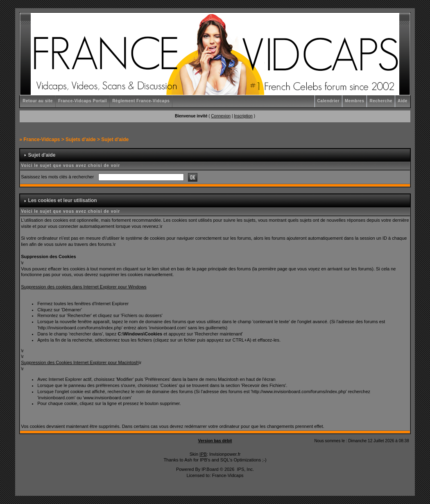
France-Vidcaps (42, 139)
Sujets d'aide (81, 139)
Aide (403, 101)
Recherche (381, 101)
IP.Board (210, 469)
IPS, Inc (245, 469)
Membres (354, 101)
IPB (203, 454)
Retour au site (38, 101)
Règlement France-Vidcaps (141, 101)
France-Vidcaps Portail (83, 101)
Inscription (243, 116)
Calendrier (328, 101)
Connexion (221, 116)
